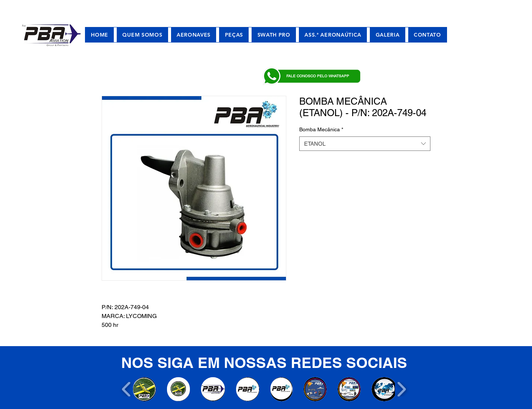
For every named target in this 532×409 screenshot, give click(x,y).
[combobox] (365, 144)
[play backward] (127, 389)
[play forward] (401, 389)
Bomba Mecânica (321, 129)
